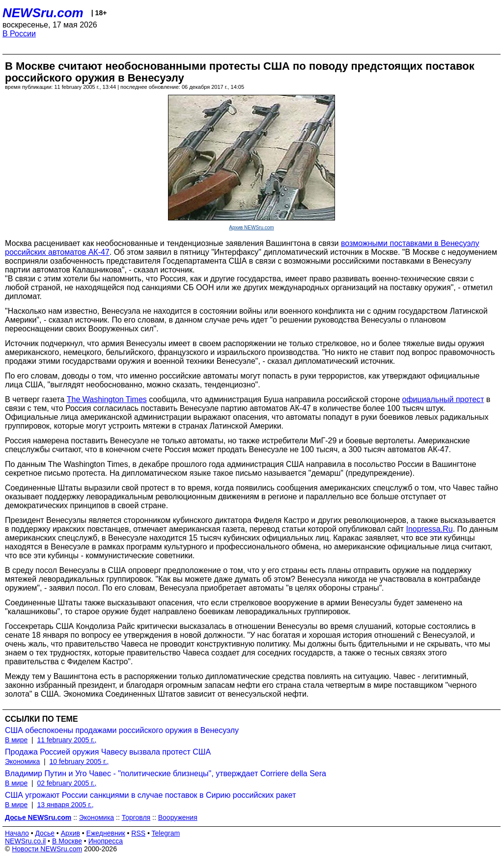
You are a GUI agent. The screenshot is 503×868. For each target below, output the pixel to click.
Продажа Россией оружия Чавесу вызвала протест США (108, 752)
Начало (17, 833)
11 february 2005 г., (67, 740)
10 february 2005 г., (79, 761)
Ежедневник (106, 833)
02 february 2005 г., (67, 783)
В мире (16, 740)
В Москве (67, 841)
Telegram (166, 833)
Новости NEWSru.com (47, 849)
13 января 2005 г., (65, 805)
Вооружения (178, 817)
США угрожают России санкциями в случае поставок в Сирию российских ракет (150, 795)
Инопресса (106, 841)
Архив (70, 833)
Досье (45, 833)
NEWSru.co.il (25, 841)
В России (19, 34)
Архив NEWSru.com (251, 228)
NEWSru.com (43, 13)
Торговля (136, 817)
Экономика (22, 761)
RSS (138, 833)
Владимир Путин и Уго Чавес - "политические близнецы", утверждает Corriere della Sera (166, 773)
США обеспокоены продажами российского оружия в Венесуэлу (122, 730)
